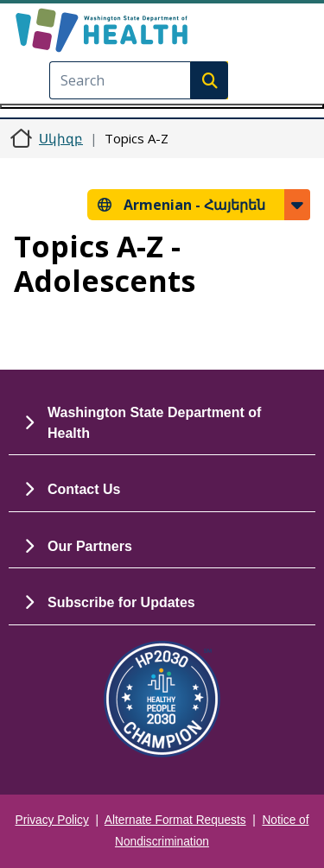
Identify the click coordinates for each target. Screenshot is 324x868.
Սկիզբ (61, 138)
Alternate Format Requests (175, 820)
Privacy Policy (52, 820)
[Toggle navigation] (162, 106)
